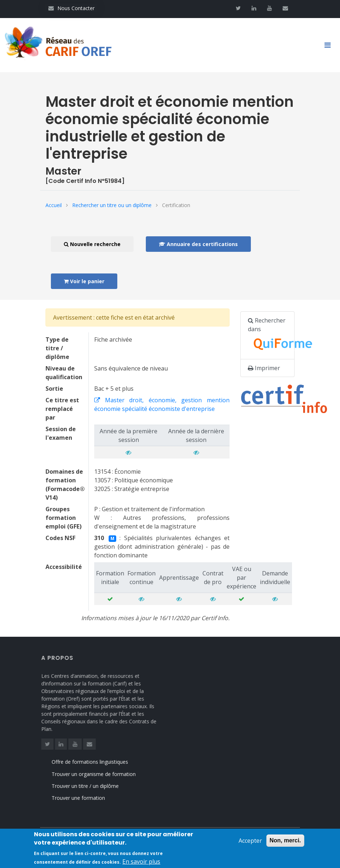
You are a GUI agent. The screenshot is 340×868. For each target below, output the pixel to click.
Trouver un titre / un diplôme (94, 786)
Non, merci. (285, 843)
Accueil (54, 205)
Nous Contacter (71, 8)
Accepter (250, 843)
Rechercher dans (271, 336)
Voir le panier (84, 281)
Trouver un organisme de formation (102, 774)
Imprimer (264, 368)
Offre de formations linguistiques (99, 762)
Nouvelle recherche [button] (92, 244)
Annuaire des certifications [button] (198, 244)
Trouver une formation (87, 798)
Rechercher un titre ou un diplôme (112, 205)
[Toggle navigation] (330, 45)
